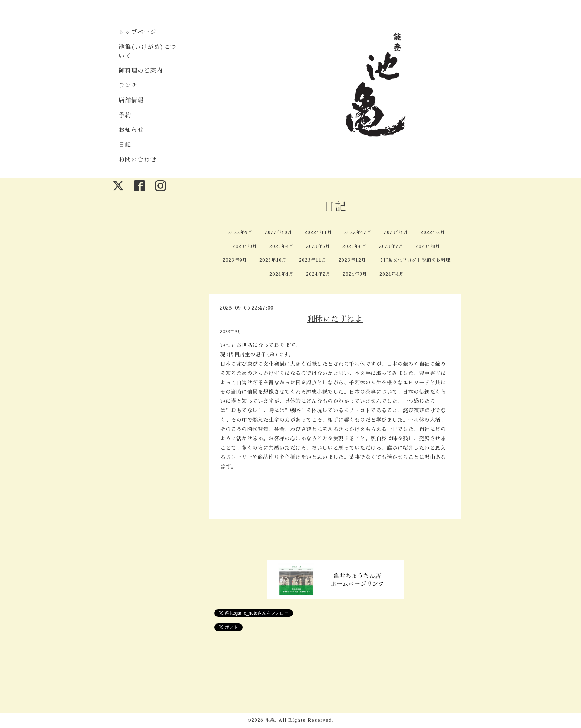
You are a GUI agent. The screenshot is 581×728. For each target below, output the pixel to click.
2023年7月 (391, 246)
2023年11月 (313, 260)
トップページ (137, 32)
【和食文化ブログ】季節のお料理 (414, 260)
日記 (125, 145)
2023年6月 (355, 246)
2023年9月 (235, 260)
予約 (125, 115)
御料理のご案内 (141, 71)
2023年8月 (428, 246)
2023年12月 (352, 260)
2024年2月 (318, 274)
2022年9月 (240, 232)
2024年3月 (355, 274)
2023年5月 (318, 246)
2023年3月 (245, 246)
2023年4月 (282, 246)
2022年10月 (279, 232)
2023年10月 (273, 260)
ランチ (128, 86)
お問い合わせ (137, 160)
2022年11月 (318, 232)
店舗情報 (131, 100)
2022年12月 (358, 232)
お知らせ (131, 130)
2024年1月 (282, 274)
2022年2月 (433, 232)
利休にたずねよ (335, 319)
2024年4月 (392, 274)
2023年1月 (396, 232)
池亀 (270, 720)
